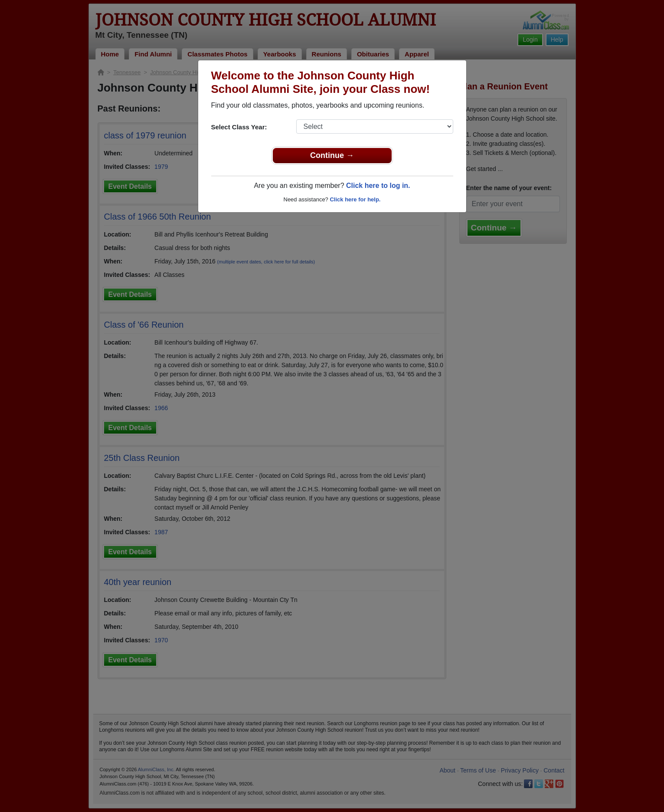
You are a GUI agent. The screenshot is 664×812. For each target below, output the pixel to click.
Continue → (332, 155)
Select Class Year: (239, 127)
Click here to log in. (378, 186)
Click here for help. (355, 199)
